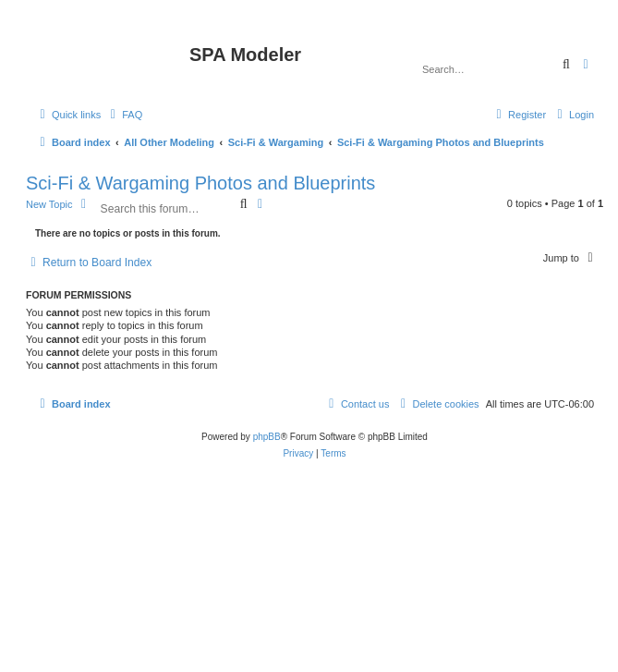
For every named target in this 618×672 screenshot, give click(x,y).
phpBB (267, 437)
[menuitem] (124, 115)
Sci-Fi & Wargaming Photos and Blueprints (200, 183)
